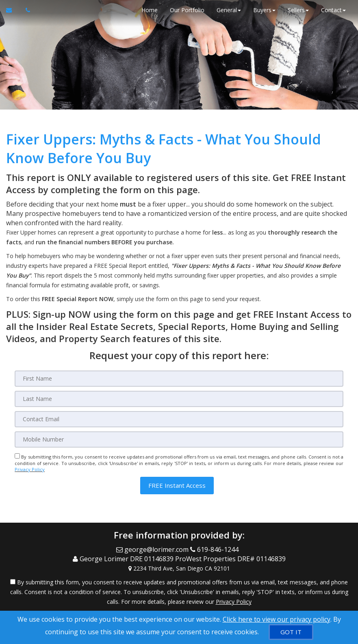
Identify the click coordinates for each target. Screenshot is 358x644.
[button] (177, 486)
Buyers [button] (264, 10)
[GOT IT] (291, 632)
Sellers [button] (298, 10)
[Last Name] (179, 399)
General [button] (229, 10)
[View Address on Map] (179, 569)
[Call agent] (26, 10)
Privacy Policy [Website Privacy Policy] (30, 469)
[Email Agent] (13, 10)
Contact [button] (333, 10)
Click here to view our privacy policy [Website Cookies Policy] (277, 619)
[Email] (179, 419)
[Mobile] (179, 439)
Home (150, 10)
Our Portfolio (187, 10)
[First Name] (179, 379)
